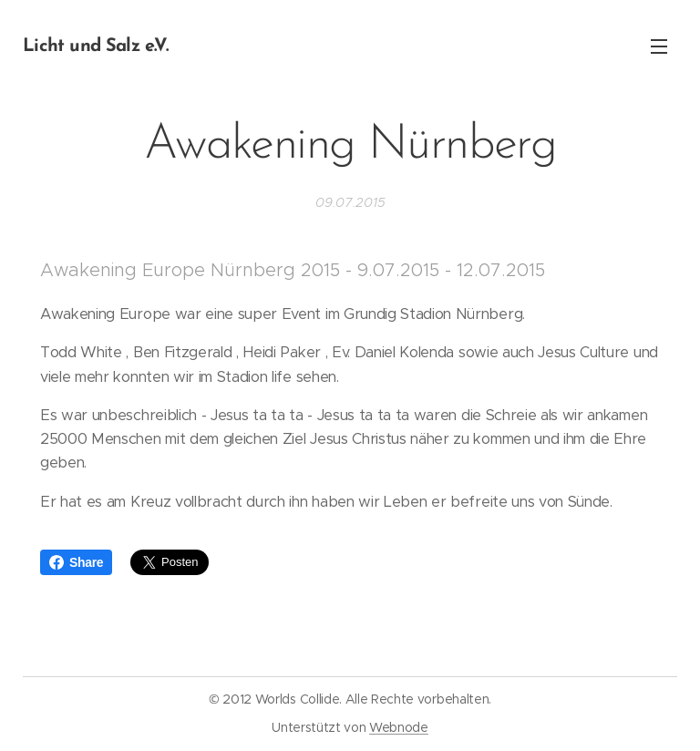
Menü (659, 46)
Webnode (399, 727)
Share (76, 562)
